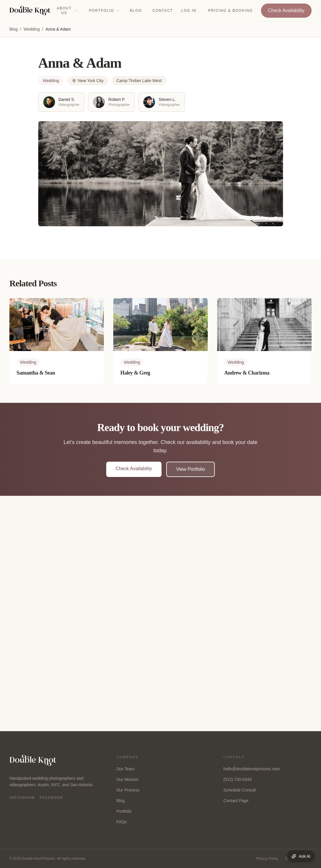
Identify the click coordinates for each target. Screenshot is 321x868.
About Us (68, 11)
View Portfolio (191, 469)
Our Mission (128, 779)
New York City (88, 81)
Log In (189, 11)
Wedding (32, 29)
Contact (163, 11)
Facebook (51, 798)
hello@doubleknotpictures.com (252, 769)
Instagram (22, 798)
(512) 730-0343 (237, 779)
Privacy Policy (267, 859)
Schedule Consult (239, 790)
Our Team (125, 769)
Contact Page (236, 801)
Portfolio (104, 11)
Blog (136, 11)
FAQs (122, 822)
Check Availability (286, 10)
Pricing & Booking (230, 11)
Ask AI (301, 856)
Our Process (128, 790)
